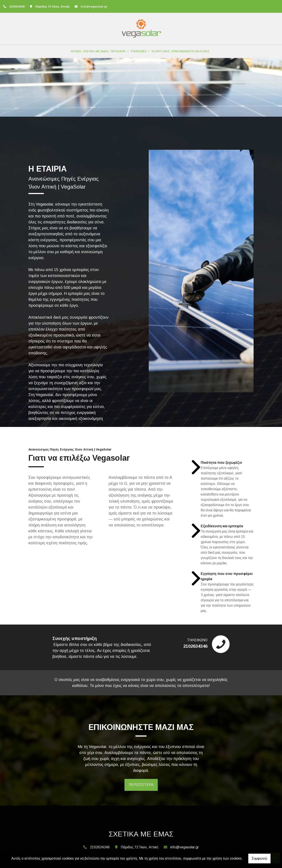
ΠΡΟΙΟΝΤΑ (119, 51)
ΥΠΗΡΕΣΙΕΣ (139, 51)
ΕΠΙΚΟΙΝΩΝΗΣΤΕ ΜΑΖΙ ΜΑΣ (190, 51)
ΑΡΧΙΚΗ (76, 51)
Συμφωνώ (259, 858)
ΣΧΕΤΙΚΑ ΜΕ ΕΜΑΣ (96, 51)
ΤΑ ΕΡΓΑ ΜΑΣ (160, 51)
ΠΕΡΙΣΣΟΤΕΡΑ (141, 785)
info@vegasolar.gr (94, 7)
